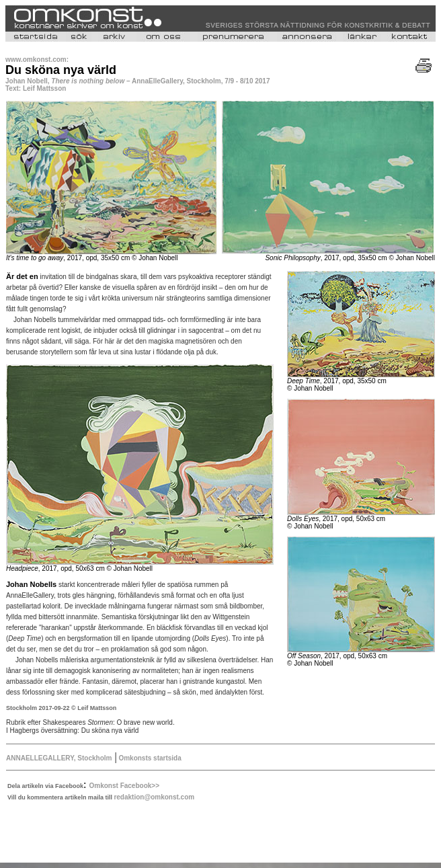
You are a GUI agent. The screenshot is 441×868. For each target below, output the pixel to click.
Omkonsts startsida (149, 758)
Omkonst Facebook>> (124, 786)
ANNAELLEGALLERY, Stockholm (59, 758)
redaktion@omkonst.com (154, 797)
